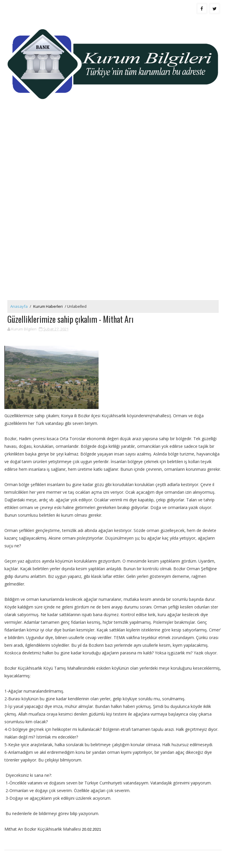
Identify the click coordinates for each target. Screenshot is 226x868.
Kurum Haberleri (48, 306)
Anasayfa (19, 306)
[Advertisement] (113, 160)
